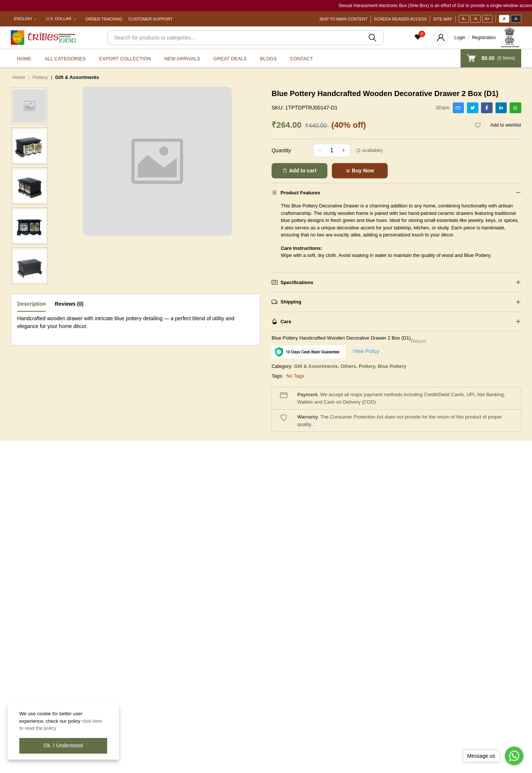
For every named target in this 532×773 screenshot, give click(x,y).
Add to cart (299, 171)
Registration (484, 38)
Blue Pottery (392, 366)
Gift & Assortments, (317, 366)
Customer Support (150, 19)
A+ (487, 19)
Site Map (443, 19)
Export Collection (125, 59)
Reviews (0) (69, 304)
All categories (65, 59)
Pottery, (368, 366)
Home (24, 59)
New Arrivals (182, 59)
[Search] (246, 38)
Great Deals (230, 59)
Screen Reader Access (400, 19)
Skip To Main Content (343, 19)
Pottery (40, 77)
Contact (301, 59)
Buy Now (360, 171)
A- (464, 19)
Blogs (268, 59)
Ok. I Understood (63, 745)
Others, (350, 366)
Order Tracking (104, 19)
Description (31, 304)
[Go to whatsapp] (514, 756)
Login (460, 38)
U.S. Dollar (58, 19)
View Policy (366, 351)
